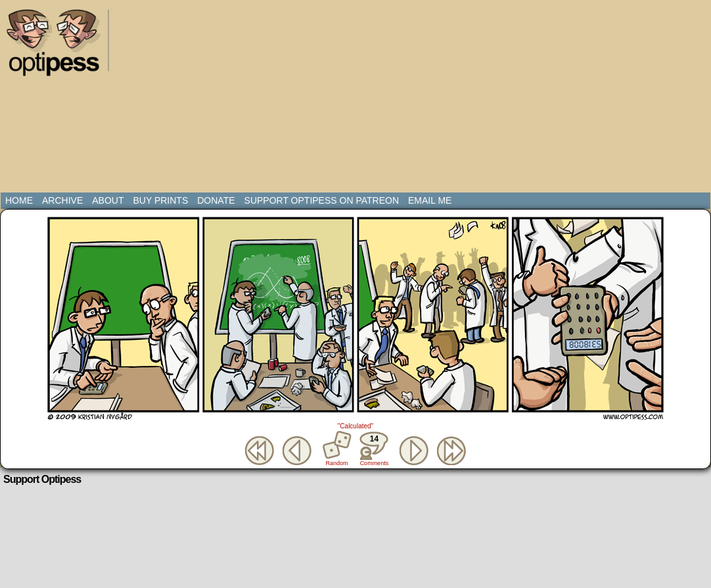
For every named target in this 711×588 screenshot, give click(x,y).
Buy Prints (160, 200)
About (108, 200)
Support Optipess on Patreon (322, 200)
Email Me (430, 200)
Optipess (60, 46)
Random (337, 463)
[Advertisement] (310, 99)
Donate (216, 200)
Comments (374, 449)
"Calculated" (355, 426)
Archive (62, 200)
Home (19, 200)
